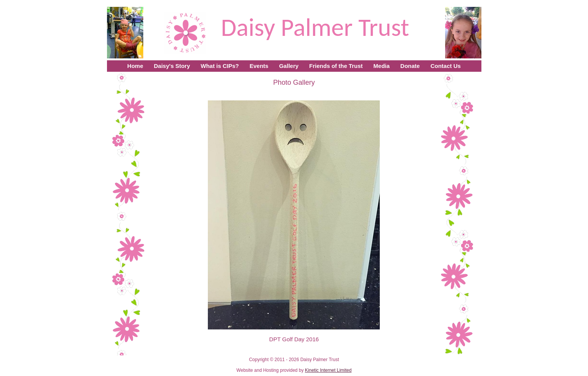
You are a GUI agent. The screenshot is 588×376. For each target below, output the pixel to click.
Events (259, 66)
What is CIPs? (220, 66)
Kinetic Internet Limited (328, 370)
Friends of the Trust (336, 66)
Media (381, 66)
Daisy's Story (172, 66)
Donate (410, 66)
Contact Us (446, 66)
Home (135, 66)
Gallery (289, 66)
